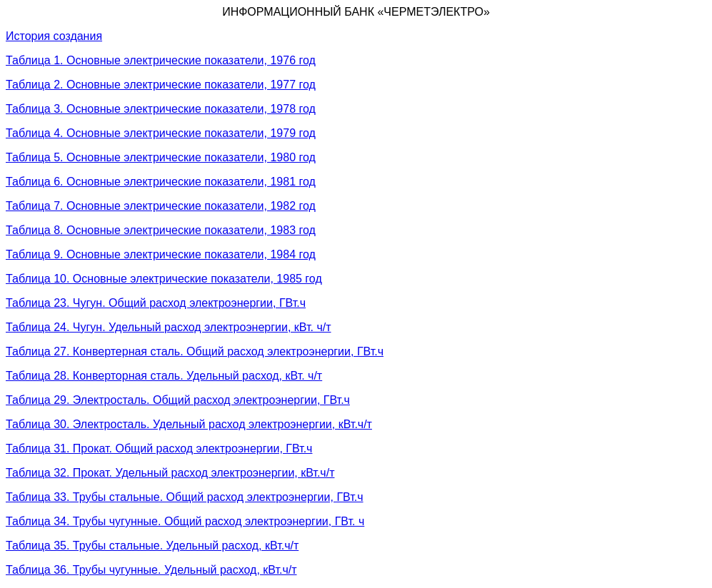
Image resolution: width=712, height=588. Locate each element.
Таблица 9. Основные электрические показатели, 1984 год (161, 254)
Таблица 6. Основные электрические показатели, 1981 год (161, 182)
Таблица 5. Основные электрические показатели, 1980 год (161, 157)
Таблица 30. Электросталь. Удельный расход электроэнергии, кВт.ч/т (189, 424)
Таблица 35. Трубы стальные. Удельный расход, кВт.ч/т (152, 546)
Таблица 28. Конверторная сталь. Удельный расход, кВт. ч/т (164, 376)
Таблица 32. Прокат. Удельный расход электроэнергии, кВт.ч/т (170, 473)
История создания (54, 36)
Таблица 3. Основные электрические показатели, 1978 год (161, 109)
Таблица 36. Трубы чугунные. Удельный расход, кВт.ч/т (151, 570)
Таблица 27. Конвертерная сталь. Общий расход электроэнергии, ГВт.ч (195, 351)
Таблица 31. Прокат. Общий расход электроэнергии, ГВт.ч (159, 448)
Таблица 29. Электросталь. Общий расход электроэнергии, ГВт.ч (178, 400)
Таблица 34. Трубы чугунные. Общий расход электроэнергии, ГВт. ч (185, 521)
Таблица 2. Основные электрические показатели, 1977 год (161, 85)
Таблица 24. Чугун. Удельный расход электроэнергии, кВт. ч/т (169, 327)
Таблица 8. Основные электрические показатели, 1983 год (161, 230)
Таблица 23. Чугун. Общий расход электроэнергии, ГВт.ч (156, 303)
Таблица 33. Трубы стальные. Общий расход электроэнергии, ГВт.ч (185, 497)
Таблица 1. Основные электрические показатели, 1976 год (161, 60)
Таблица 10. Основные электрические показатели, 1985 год (164, 279)
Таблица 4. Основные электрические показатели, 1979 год (161, 133)
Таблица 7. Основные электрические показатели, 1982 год (161, 206)
